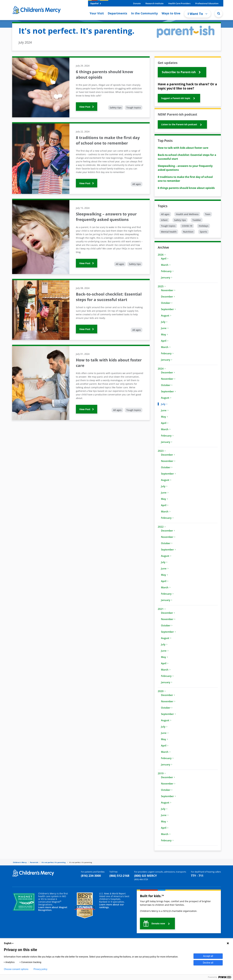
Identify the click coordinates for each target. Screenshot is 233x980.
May (164, 334)
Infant (164, 220)
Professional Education (207, 3)
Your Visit (97, 13)
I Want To (198, 14)
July (164, 322)
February (167, 271)
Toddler (197, 220)
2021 (162, 609)
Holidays (204, 226)
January (167, 277)
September (168, 309)
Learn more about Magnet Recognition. (53, 909)
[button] (182, 72)
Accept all (208, 956)
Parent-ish (34, 862)
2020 (162, 691)
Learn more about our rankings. (111, 906)
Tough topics (134, 108)
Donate (137, 3)
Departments (117, 13)
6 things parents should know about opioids (186, 188)
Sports (203, 232)
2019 (162, 773)
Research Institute (154, 3)
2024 (162, 369)
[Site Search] (219, 13)
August (166, 315)
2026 (162, 255)
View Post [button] (87, 107)
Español (96, 3)
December (168, 297)
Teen (208, 214)
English (9, 943)
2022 (162, 527)
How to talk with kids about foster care (183, 148)
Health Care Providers (179, 3)
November (168, 290)
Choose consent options (16, 969)
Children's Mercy (20, 862)
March (166, 265)
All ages (137, 184)
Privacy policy (40, 969)
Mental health (169, 232)
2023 (162, 451)
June (165, 328)
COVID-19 (187, 226)
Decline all (208, 963)
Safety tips (116, 108)
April (165, 258)
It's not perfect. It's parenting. (54, 862)
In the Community (144, 13)
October (167, 303)
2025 (162, 286)
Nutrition (188, 232)
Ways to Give (171, 13)
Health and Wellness (187, 214)
